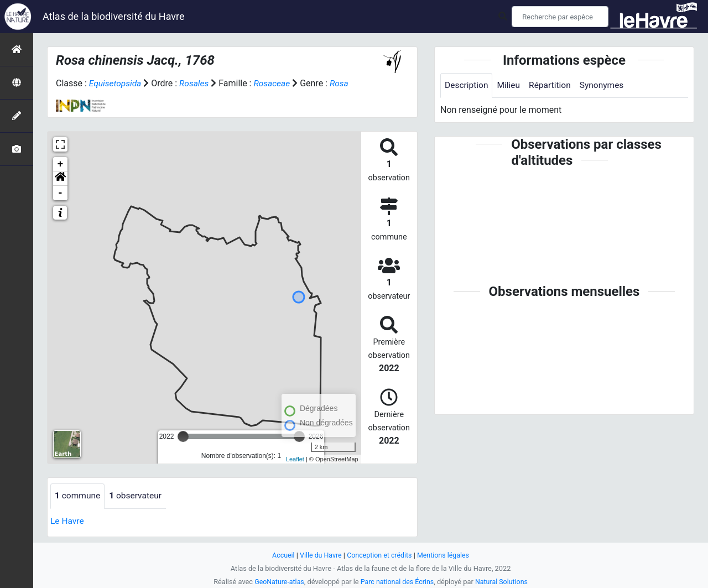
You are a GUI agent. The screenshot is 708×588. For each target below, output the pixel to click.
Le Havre (68, 521)
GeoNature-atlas (277, 582)
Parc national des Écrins (397, 582)
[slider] (183, 436)
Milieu (510, 85)
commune (78, 496)
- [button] (61, 193)
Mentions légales (445, 555)
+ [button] (61, 164)
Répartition (553, 85)
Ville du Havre (319, 555)
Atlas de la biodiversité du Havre (114, 16)
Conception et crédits (380, 555)
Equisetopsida (116, 83)
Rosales (196, 83)
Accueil (281, 555)
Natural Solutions (503, 582)
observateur (138, 496)
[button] (60, 179)
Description (467, 85)
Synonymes (606, 85)
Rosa (343, 83)
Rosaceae (275, 83)
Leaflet (295, 459)
